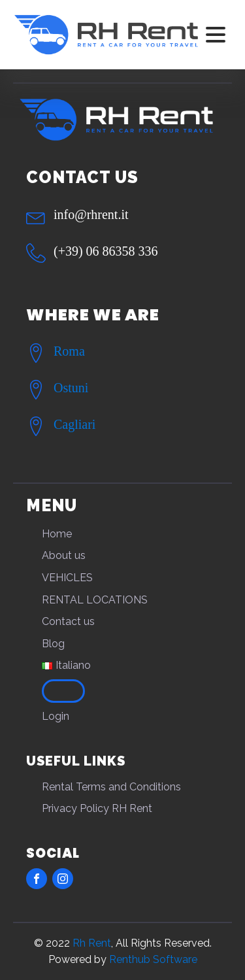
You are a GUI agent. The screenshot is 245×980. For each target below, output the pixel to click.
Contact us (68, 621)
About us (64, 555)
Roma (69, 351)
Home (57, 534)
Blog (53, 644)
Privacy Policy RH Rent (97, 808)
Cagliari (74, 424)
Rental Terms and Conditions (111, 787)
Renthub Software (153, 959)
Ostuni (71, 388)
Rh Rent (92, 943)
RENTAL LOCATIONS (95, 600)
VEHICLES (67, 578)
